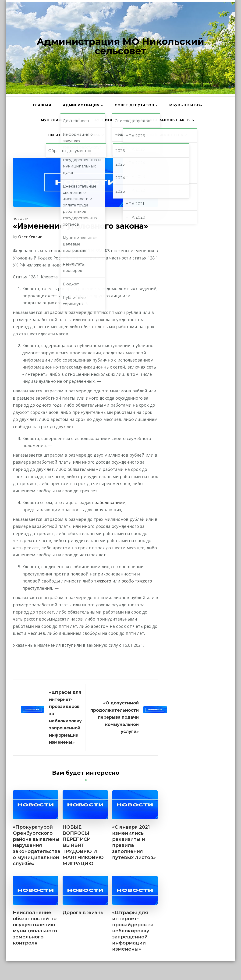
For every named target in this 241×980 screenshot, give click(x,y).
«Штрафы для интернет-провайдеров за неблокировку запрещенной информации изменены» (133, 931)
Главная (42, 105)
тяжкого (103, 581)
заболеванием (110, 502)
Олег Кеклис (30, 237)
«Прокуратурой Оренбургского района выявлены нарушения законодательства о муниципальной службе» (37, 845)
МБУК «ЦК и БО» (186, 105)
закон (50, 251)
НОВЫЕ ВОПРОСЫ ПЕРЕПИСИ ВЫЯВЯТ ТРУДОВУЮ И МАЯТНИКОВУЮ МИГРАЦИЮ (83, 845)
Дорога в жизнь (83, 913)
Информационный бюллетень (149, 135)
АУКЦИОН (104, 120)
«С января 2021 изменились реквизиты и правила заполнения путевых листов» (134, 842)
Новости (21, 219)
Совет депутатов (134, 105)
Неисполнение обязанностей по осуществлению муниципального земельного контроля (35, 928)
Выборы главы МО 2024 (74, 135)
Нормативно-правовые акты (158, 120)
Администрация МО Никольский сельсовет (120, 46)
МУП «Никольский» (62, 120)
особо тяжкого (137, 581)
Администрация (81, 105)
